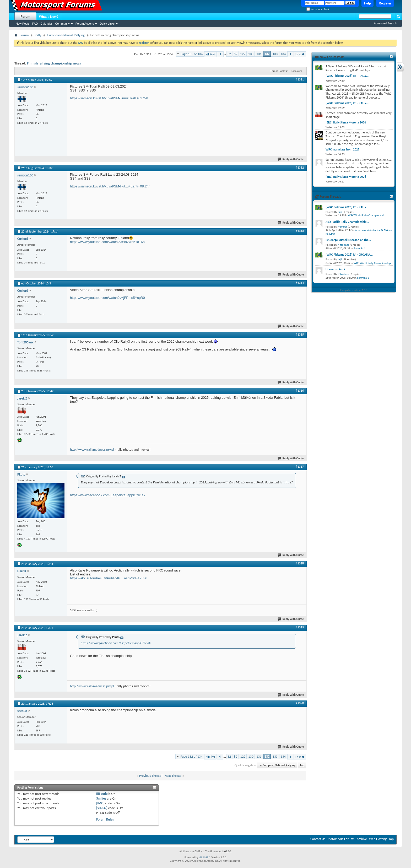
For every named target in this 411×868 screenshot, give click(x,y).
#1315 (300, 335)
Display (296, 71)
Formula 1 (359, 248)
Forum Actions (85, 24)
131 (259, 54)
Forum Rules (105, 819)
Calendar (47, 24)
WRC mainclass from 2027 (342, 149)
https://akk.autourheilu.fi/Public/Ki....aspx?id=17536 (109, 578)
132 (267, 54)
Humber (342, 227)
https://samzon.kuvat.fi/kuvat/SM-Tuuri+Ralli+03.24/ (109, 98)
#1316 (300, 391)
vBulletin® (205, 857)
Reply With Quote (291, 159)
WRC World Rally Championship (367, 215)
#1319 (300, 627)
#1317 (300, 467)
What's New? (49, 17)
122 (243, 54)
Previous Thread (150, 776)
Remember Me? (318, 9)
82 (236, 54)
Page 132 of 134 (192, 54)
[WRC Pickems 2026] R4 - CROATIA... (349, 255)
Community (62, 24)
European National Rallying (66, 35)
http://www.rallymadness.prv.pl (92, 449)
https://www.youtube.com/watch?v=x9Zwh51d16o (107, 242)
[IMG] (100, 803)
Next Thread (173, 776)
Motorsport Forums (341, 839)
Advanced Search (385, 23)
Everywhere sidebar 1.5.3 (354, 290)
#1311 (300, 79)
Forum (25, 17)
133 (275, 54)
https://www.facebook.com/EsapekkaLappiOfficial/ (108, 495)
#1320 (300, 703)
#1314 (300, 283)
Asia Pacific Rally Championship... (347, 222)
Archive (362, 839)
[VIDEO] (102, 808)
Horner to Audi (335, 269)
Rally (38, 35)
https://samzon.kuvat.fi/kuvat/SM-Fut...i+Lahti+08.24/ (110, 186)
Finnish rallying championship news (54, 63)
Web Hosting (378, 839)
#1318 (300, 563)
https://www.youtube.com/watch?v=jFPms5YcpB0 (107, 298)
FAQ (35, 24)
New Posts (23, 24)
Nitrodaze (343, 245)
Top (302, 765)
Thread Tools (278, 71)
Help (367, 3)
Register (385, 3)
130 (251, 54)
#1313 (300, 231)
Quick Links (107, 24)
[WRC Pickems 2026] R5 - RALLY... (347, 76)
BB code (102, 794)
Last (300, 54)
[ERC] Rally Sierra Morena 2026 (346, 122)
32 (229, 54)
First (210, 54)
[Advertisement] (264, 117)
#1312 (300, 168)
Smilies (101, 798)
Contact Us (318, 839)
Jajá (340, 212)
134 (283, 54)
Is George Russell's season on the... (348, 240)
